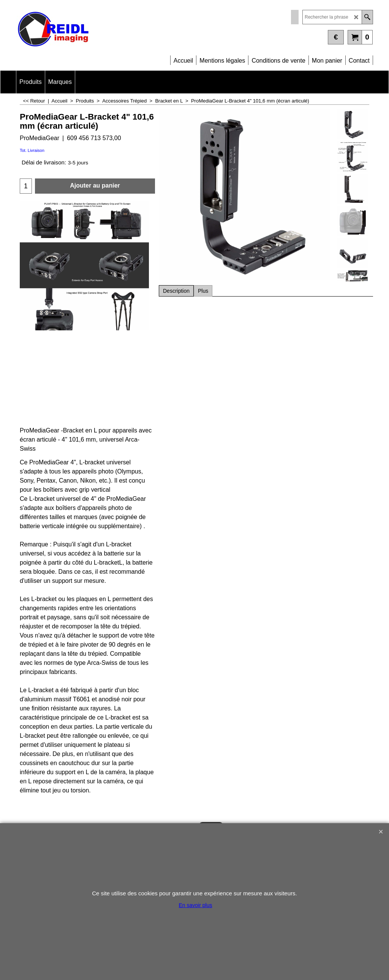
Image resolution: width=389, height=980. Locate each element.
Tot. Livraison (32, 150)
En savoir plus (196, 905)
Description (176, 291)
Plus (203, 291)
